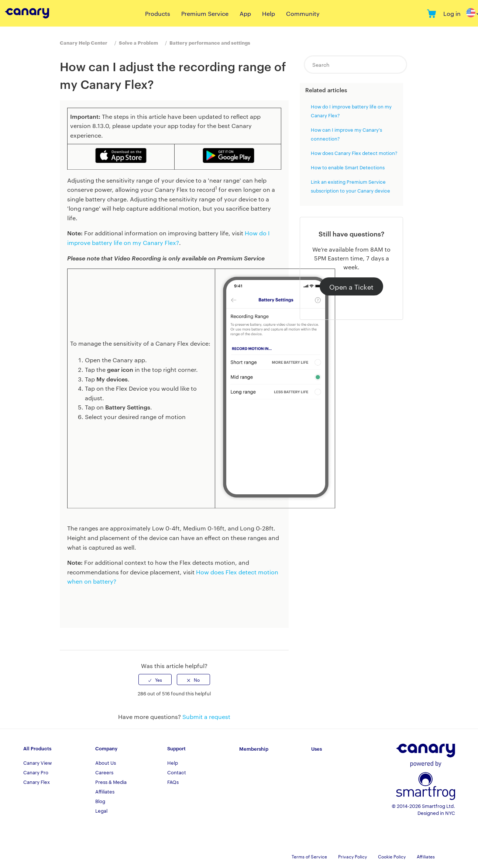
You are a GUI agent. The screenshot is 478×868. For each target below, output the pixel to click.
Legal (101, 810)
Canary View (37, 762)
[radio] (155, 679)
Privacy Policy (353, 856)
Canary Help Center (84, 42)
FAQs (173, 782)
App (245, 13)
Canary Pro (36, 772)
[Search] (355, 65)
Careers (104, 772)
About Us (106, 762)
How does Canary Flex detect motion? (354, 153)
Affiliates (105, 791)
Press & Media (111, 782)
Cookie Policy (392, 856)
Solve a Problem (138, 42)
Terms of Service (309, 856)
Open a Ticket (351, 286)
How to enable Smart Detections (348, 167)
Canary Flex (37, 782)
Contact (177, 772)
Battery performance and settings (210, 42)
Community (303, 13)
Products (158, 13)
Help (269, 13)
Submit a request (206, 717)
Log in (452, 13)
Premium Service (205, 13)
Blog (100, 801)
